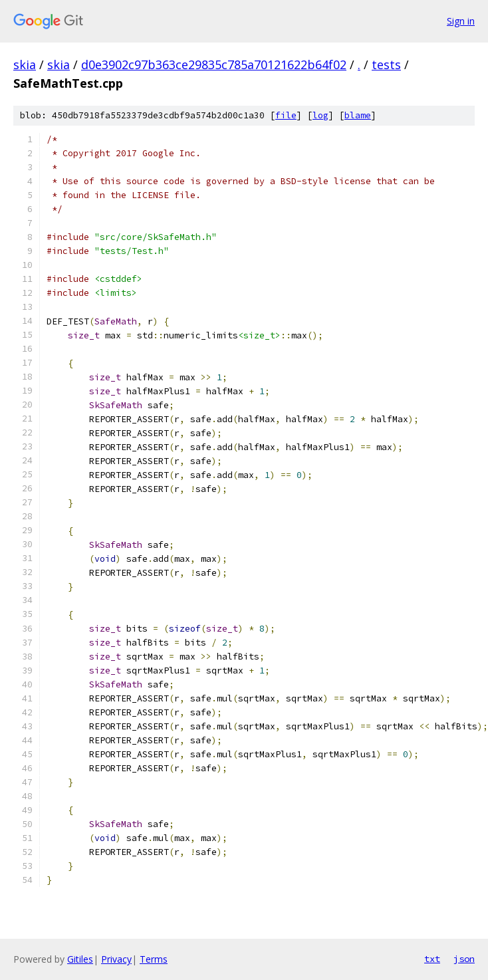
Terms (154, 959)
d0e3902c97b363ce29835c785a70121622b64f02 (214, 64)
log (320, 115)
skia (25, 64)
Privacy (116, 959)
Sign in (461, 21)
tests (386, 64)
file (286, 115)
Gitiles (80, 959)
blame (358, 115)
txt (432, 959)
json (464, 959)
